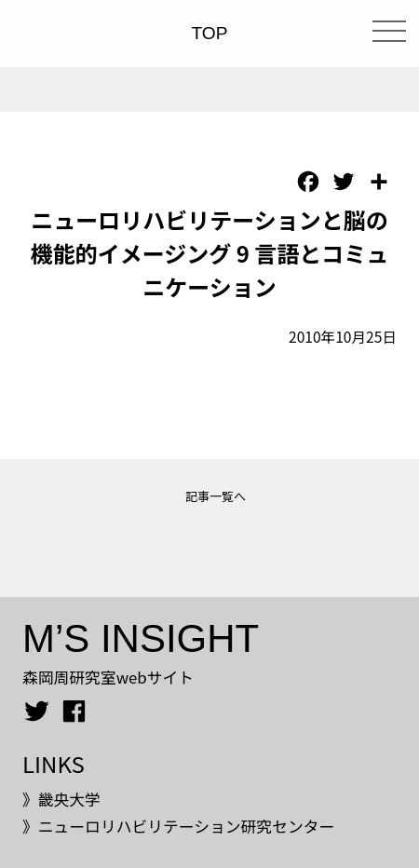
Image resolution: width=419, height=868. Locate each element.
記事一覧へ (216, 496)
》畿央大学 (61, 799)
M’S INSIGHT (141, 638)
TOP (209, 33)
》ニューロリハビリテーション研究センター (178, 826)
